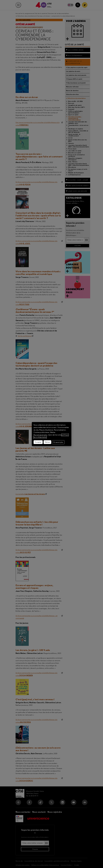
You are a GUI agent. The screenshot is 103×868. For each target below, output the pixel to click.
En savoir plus (58, 442)
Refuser (47, 442)
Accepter (38, 442)
